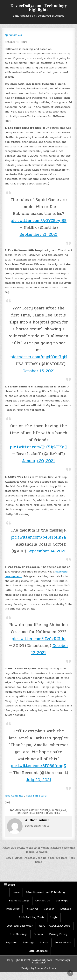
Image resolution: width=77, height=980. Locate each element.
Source (44, 943)
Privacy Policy (58, 934)
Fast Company (14, 796)
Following (32, 909)
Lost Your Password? (20, 926)
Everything (13, 909)
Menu (11, 885)
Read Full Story (36, 796)
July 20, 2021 (38, 780)
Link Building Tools (32, 917)
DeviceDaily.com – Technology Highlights (39, 8)
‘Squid (25, 810)
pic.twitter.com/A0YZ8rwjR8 (38, 221)
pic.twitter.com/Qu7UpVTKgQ (39, 447)
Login (54, 917)
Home (16, 892)
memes (49, 813)
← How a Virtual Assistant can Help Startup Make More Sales (39, 860)
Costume (34, 810)
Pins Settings (19, 934)
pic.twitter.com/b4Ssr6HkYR (39, 537)
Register (11, 943)
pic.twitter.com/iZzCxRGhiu (38, 639)
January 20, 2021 (38, 461)
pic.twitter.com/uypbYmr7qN (39, 357)
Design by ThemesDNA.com (39, 968)
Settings (28, 943)
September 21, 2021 (39, 234)
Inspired (41, 813)
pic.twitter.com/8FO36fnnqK (38, 766)
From (57, 810)
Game (64, 810)
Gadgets (49, 909)
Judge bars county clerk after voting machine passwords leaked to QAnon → (39, 850)
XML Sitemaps (38, 951)
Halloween (23, 813)
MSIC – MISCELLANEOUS (55, 926)
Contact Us (43, 901)
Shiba (57, 813)
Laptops (66, 909)
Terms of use (63, 943)
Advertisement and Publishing (45, 892)
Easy (52, 810)
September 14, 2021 (46, 551)
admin (44, 820)
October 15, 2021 (39, 371)
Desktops (62, 901)
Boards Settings (19, 901)
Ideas (32, 813)
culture (44, 810)
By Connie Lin (13, 35)
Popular (38, 934)
